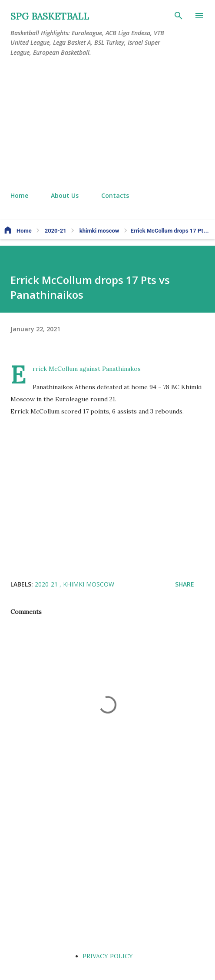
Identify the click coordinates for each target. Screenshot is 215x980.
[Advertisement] (107, 124)
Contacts (115, 195)
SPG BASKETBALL (50, 16)
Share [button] (185, 584)
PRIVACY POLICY (108, 956)
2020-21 (47, 584)
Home (19, 195)
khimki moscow (89, 584)
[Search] (179, 16)
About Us (65, 195)
